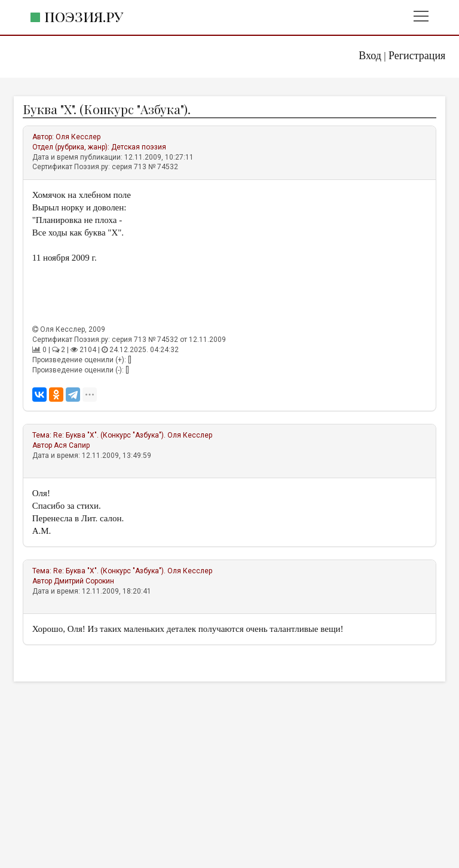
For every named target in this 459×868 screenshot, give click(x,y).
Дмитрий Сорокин (84, 581)
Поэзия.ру (84, 16)
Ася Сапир (72, 445)
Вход (370, 56)
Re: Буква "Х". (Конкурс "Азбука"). (109, 435)
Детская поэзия (139, 147)
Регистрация (417, 56)
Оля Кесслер (78, 137)
